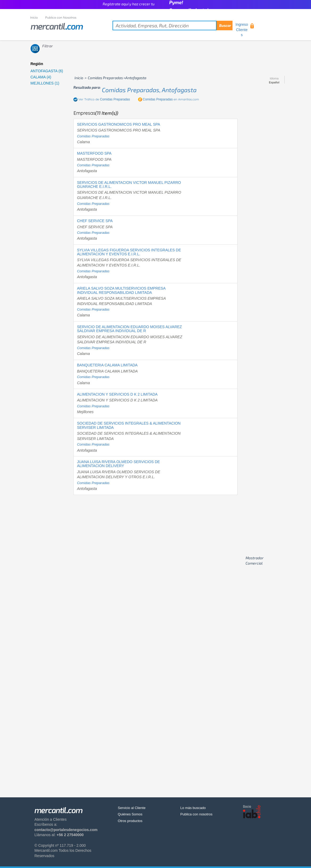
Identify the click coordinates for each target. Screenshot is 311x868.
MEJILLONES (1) (45, 83)
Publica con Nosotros (61, 17)
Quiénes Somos (130, 814)
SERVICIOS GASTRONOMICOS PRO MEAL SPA (118, 124)
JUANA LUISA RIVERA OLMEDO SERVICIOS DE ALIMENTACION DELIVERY (118, 464)
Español (274, 83)
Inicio (34, 17)
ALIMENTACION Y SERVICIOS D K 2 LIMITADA (117, 394)
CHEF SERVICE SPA (95, 221)
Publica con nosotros (196, 814)
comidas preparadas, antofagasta (149, 90)
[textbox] (173, 26)
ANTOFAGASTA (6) (47, 71)
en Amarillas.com (171, 99)
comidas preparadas (93, 136)
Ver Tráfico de (104, 99)
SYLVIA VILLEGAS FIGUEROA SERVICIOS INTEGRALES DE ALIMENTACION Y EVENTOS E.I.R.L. (129, 252)
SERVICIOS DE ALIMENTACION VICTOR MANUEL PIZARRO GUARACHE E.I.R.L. (129, 185)
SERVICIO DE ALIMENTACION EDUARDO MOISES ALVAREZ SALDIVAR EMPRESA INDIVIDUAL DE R (129, 329)
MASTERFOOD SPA (94, 153)
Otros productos (130, 821)
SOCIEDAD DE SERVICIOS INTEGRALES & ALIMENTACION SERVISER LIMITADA (129, 425)
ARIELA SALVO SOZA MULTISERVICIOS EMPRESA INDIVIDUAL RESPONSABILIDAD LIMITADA (121, 290)
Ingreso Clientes (242, 30)
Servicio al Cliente (132, 808)
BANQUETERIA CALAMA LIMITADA (107, 365)
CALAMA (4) (41, 77)
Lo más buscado (193, 808)
